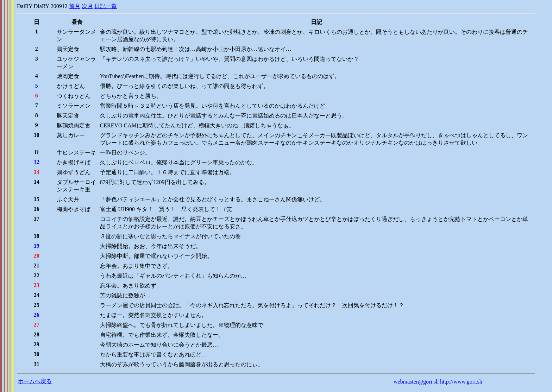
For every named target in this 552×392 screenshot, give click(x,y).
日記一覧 (106, 6)
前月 (75, 6)
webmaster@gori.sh (416, 382)
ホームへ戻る (35, 381)
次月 (87, 6)
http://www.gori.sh (461, 382)
